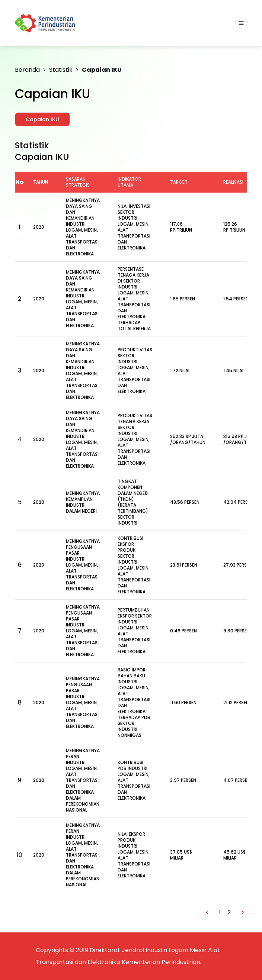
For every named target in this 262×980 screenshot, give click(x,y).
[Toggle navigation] (241, 23)
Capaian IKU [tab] (42, 119)
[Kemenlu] (46, 23)
